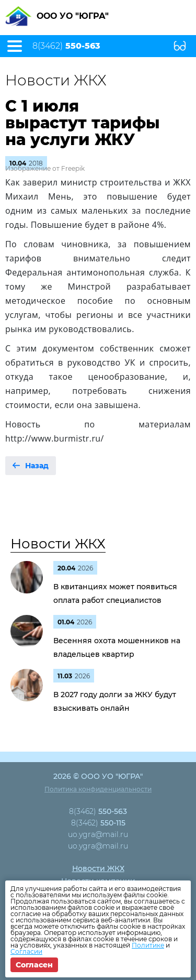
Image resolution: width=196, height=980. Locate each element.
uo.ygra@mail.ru (98, 834)
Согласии (26, 951)
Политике (148, 945)
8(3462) (66, 46)
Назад (37, 466)
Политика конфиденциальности (98, 789)
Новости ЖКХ (58, 544)
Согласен (34, 965)
